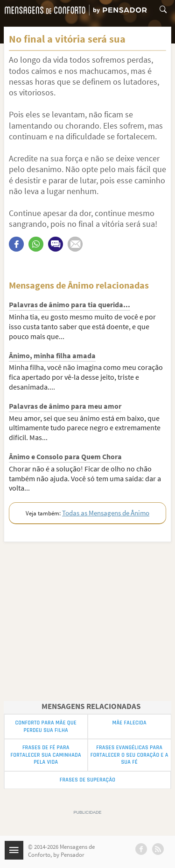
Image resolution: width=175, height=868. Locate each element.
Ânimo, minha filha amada (52, 355)
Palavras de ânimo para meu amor (65, 406)
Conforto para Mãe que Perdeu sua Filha (46, 727)
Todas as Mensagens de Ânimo (106, 513)
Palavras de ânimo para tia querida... (70, 304)
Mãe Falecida (129, 723)
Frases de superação (87, 780)
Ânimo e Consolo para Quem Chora (65, 456)
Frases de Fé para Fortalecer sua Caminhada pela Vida (46, 755)
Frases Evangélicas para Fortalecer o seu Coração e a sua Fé (129, 755)
